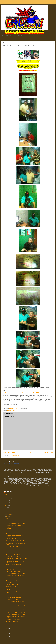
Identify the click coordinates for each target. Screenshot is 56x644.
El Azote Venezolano (12, 410)
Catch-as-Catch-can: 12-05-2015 (13, 584)
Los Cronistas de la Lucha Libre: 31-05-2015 (15, 523)
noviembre (9, 511)
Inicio (30, 453)
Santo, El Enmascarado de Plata (13, 534)
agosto (8, 516)
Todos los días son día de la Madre (13, 598)
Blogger (35, 640)
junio (7, 520)
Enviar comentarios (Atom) (14, 456)
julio (7, 518)
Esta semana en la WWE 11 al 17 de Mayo (15, 575)
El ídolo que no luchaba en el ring (13, 619)
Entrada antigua (48, 453)
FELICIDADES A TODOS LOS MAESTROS (15, 579)
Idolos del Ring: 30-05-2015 (12, 530)
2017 (6, 504)
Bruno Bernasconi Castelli (8, 463)
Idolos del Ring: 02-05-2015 (12, 621)
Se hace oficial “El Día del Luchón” (13, 626)
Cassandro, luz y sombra (11, 586)
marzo (8, 630)
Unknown (7, 493)
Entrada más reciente (9, 453)
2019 (6, 500)
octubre (8, 513)
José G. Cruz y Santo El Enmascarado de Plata (16, 613)
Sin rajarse (8, 532)
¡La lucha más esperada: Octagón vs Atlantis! (15, 603)
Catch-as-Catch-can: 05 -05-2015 (13, 608)
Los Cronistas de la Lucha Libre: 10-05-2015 (15, 596)
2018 (6, 502)
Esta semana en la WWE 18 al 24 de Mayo (15, 555)
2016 (6, 506)
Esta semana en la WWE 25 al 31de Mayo (15, 525)
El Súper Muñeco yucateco (12, 566)
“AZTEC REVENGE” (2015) (12, 546)
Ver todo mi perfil (7, 495)
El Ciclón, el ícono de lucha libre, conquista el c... (16, 601)
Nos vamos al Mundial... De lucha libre (14, 564)
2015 (6, 507)
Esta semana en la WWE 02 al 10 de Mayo (15, 594)
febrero (8, 632)
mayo (8, 522)
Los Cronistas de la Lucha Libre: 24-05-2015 (15, 548)
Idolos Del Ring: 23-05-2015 (12, 557)
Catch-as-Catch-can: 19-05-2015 (13, 568)
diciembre (8, 509)
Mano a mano (9, 553)
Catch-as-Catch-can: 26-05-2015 (13, 539)
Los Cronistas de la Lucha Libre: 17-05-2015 (15, 573)
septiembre (9, 515)
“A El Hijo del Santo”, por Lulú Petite (13, 570)
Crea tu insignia (16, 463)
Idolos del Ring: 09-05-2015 (12, 600)
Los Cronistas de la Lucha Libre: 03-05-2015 (15, 615)
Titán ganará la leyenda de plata (13, 581)
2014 (6, 636)
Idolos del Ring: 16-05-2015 (12, 577)
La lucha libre (9, 583)
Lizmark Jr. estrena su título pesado (13, 572)
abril (7, 628)
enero (8, 634)
